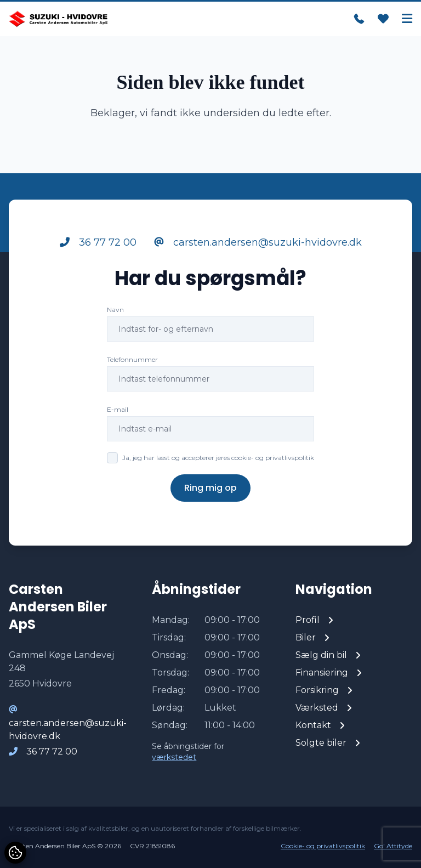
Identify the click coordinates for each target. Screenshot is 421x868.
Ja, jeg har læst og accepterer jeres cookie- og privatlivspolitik (218, 458)
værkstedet (174, 757)
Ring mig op (210, 488)
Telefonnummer (132, 359)
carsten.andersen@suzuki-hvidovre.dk (258, 242)
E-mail (118, 409)
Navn (115, 310)
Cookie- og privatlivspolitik (323, 846)
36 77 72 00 (98, 242)
